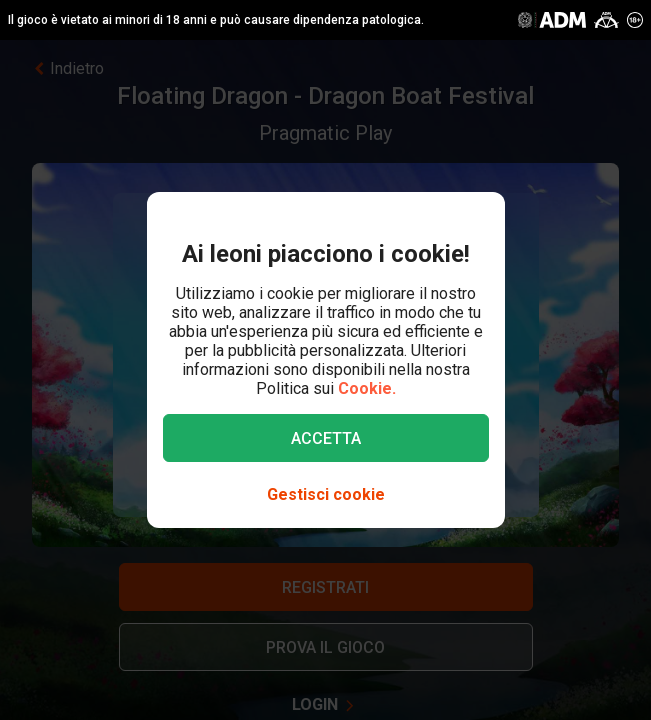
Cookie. (367, 388)
